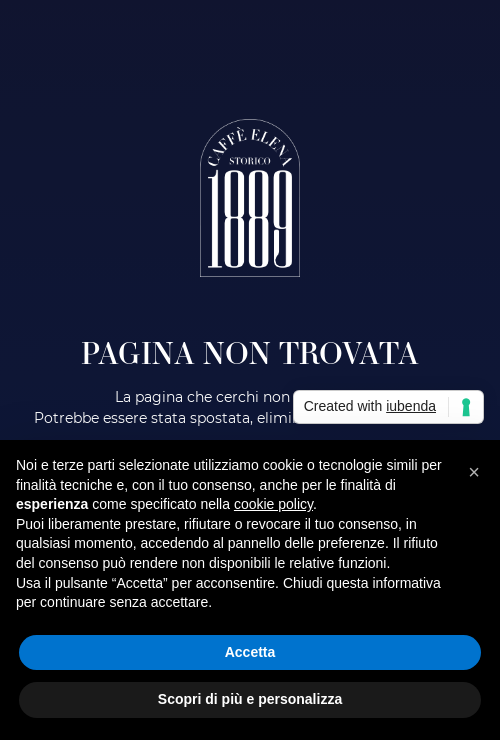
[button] (474, 472)
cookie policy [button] (273, 504)
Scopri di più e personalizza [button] (250, 699)
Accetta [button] (250, 652)
